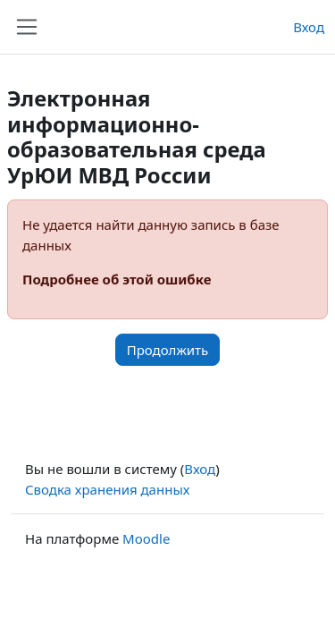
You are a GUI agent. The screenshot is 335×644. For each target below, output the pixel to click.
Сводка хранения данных (107, 489)
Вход (309, 27)
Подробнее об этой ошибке (117, 279)
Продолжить (168, 350)
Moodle (146, 538)
